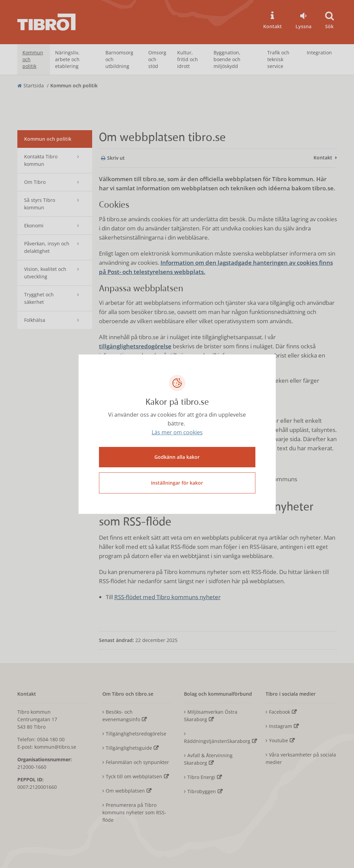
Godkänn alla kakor (177, 457)
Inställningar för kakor (177, 483)
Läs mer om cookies (177, 432)
